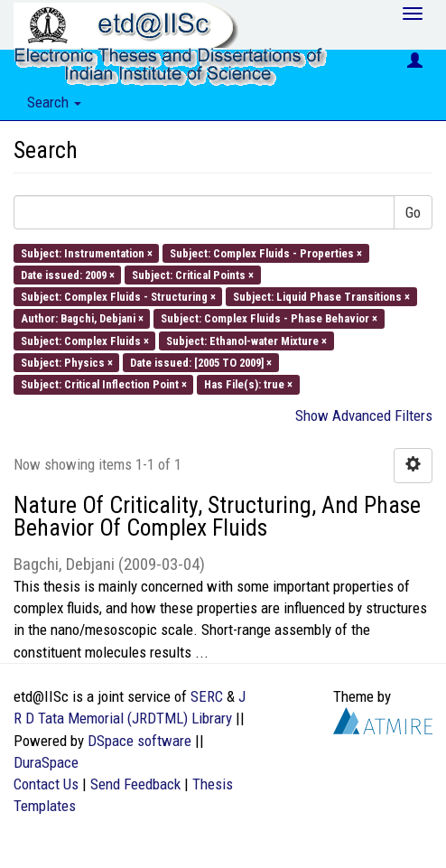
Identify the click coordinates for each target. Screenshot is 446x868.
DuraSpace (46, 762)
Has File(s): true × (248, 384)
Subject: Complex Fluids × (85, 340)
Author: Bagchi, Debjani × (82, 318)
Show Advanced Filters (364, 415)
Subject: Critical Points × (193, 274)
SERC (207, 696)
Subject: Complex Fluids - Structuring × (118, 297)
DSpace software (139, 741)
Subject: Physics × (67, 362)
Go (413, 212)
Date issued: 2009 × (68, 274)
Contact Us (46, 784)
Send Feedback (135, 784)
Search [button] (54, 102)
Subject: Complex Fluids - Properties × (266, 252)
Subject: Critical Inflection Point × (104, 384)
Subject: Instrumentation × (87, 252)
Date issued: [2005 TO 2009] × (201, 362)
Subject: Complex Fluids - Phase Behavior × (269, 318)
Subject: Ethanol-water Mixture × (246, 340)
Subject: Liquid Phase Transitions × (321, 297)
